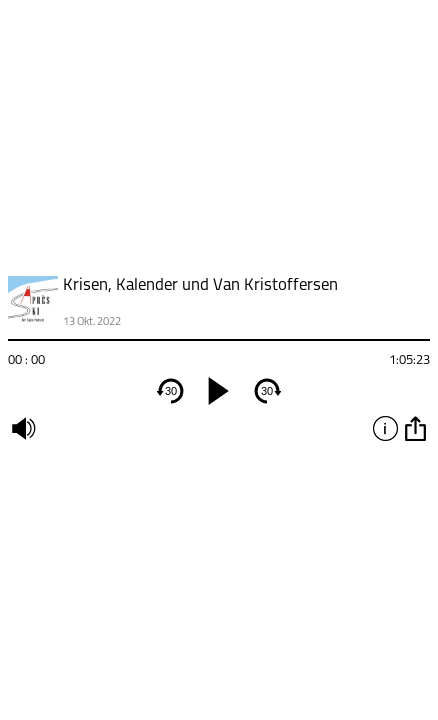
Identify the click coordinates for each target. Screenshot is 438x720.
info (385, 428)
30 (171, 391)
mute (23, 428)
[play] (219, 391)
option (415, 428)
